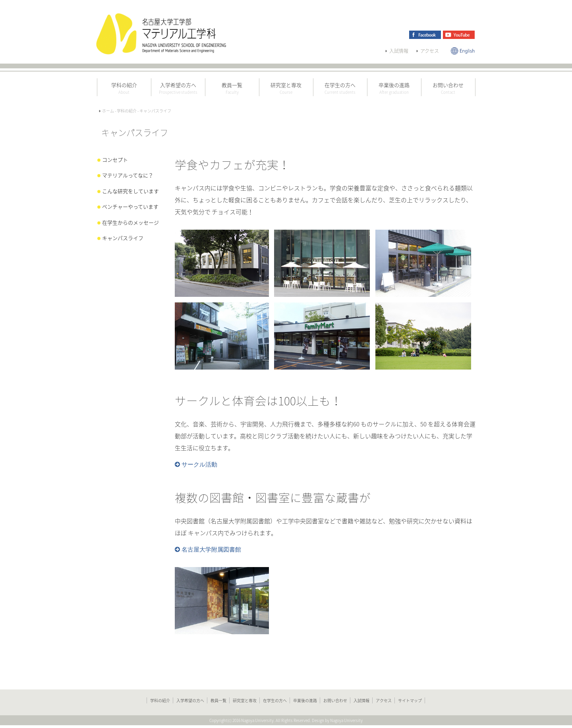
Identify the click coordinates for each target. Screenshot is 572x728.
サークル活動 (199, 465)
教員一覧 (218, 700)
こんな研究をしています (130, 191)
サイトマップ (410, 700)
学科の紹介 (160, 700)
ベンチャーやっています (130, 206)
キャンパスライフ (123, 238)
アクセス (430, 51)
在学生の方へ (275, 700)
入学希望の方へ (190, 700)
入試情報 (399, 51)
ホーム (108, 111)
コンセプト (115, 160)
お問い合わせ (335, 700)
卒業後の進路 (305, 700)
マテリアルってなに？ (128, 175)
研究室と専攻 (245, 700)
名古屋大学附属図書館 (211, 550)
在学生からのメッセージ (130, 222)
